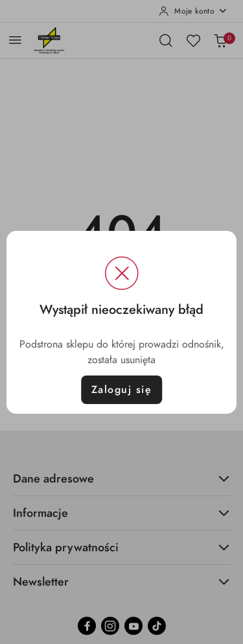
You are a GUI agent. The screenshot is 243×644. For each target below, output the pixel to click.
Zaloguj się (122, 390)
